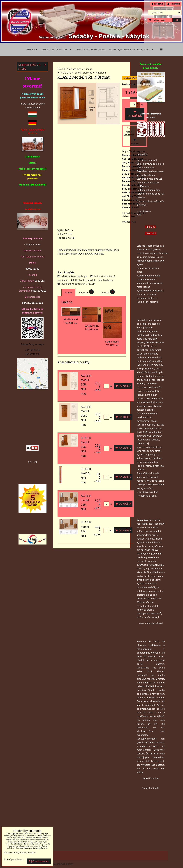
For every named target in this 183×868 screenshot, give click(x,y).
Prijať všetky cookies (39, 861)
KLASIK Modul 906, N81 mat (86, 447)
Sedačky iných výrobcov (90, 49)
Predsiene (108, 280)
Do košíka (135, 114)
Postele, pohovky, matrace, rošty (131, 49)
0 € (177, 20)
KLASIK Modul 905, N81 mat (86, 385)
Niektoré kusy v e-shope (74, 276)
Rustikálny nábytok (85, 280)
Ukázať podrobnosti (14, 860)
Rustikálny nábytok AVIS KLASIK (78, 284)
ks (108, 386)
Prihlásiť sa (157, 4)
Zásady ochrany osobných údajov (56, 864)
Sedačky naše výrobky (56, 49)
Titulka (31, 49)
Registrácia (174, 4)
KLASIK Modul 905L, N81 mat (86, 416)
